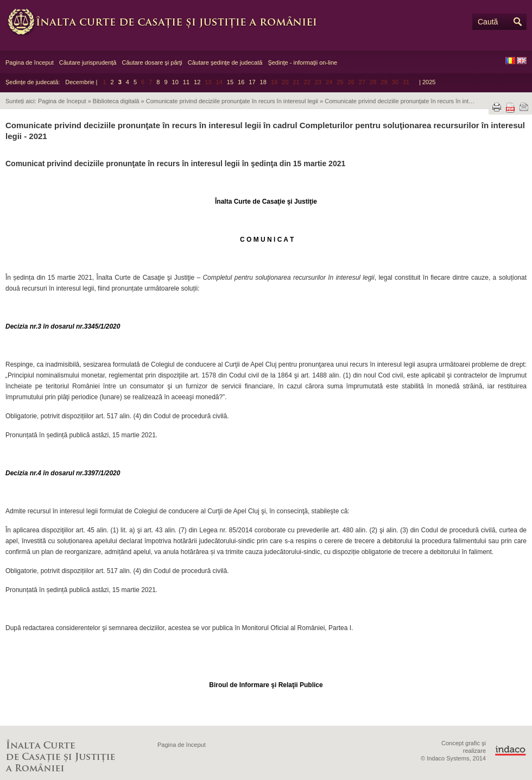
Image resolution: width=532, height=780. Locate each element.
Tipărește (497, 107)
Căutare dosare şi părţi (152, 62)
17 (252, 82)
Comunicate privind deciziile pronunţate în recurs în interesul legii (232, 101)
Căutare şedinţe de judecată (225, 62)
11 (186, 82)
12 (197, 82)
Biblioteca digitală (116, 101)
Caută (488, 22)
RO (510, 61)
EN (522, 61)
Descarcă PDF (510, 108)
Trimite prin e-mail (524, 107)
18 (263, 82)
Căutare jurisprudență (88, 62)
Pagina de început (30, 62)
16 (241, 82)
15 (230, 82)
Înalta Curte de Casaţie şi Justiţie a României (168, 22)
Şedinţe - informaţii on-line (302, 62)
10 (175, 82)
